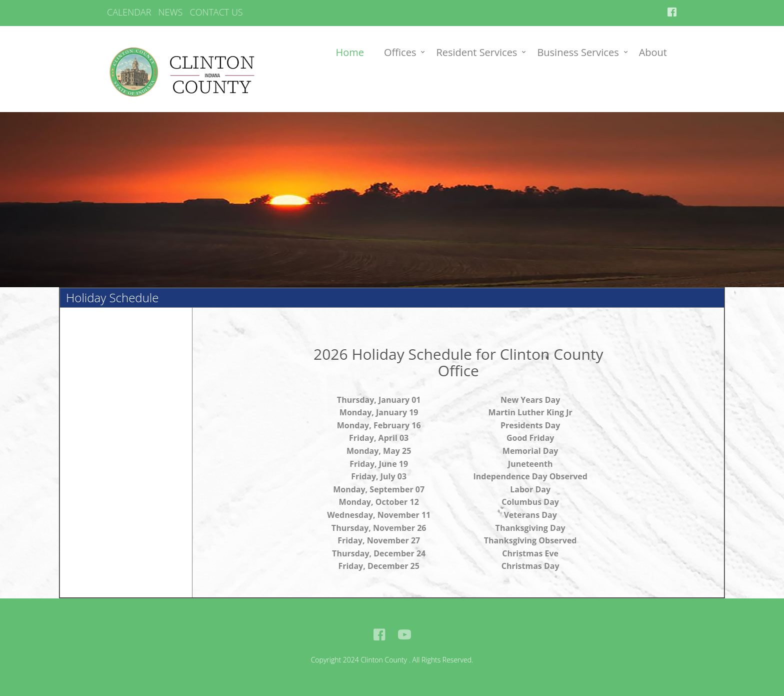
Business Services (578, 52)
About (653, 52)
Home (350, 52)
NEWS (171, 12)
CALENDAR (129, 12)
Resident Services (476, 52)
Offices (400, 52)
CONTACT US (216, 12)
